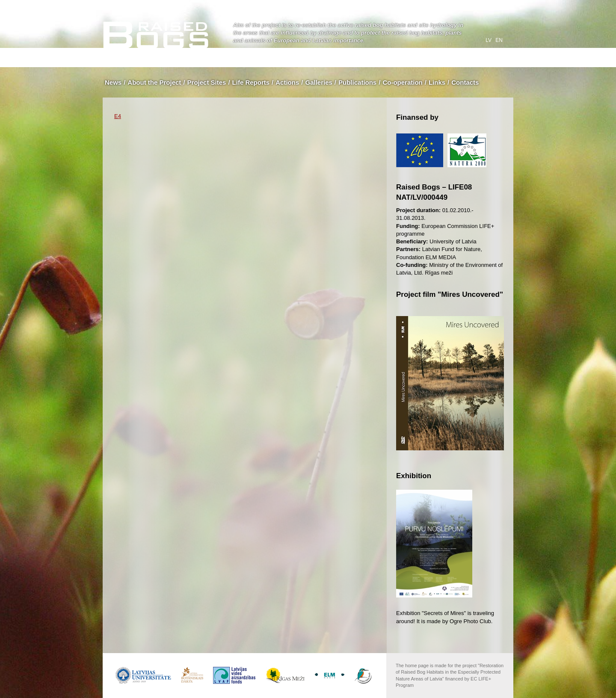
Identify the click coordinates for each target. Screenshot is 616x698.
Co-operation (402, 82)
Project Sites (207, 82)
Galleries (318, 82)
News (113, 82)
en (499, 40)
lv (489, 40)
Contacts (465, 82)
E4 (118, 116)
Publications (357, 82)
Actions (287, 82)
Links (437, 82)
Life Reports (251, 82)
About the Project (154, 82)
